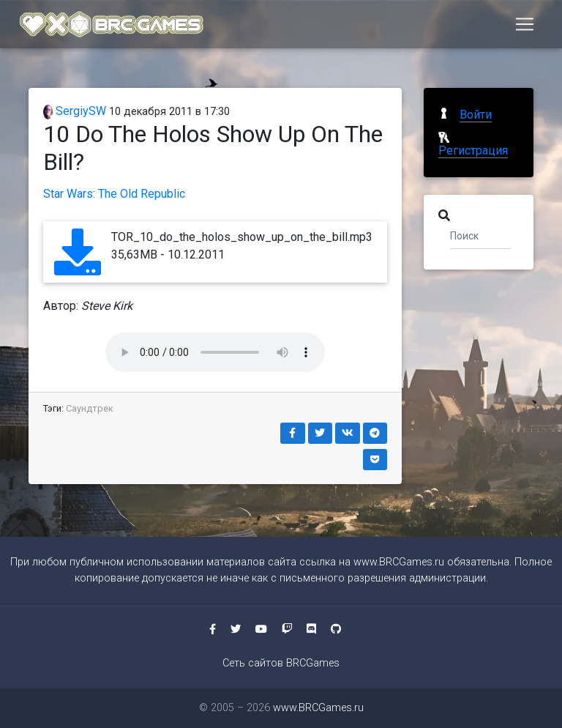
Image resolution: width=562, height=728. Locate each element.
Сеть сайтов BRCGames (281, 663)
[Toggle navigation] (525, 27)
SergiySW (75, 111)
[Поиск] (480, 235)
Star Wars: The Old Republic (114, 194)
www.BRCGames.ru (399, 562)
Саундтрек (90, 408)
